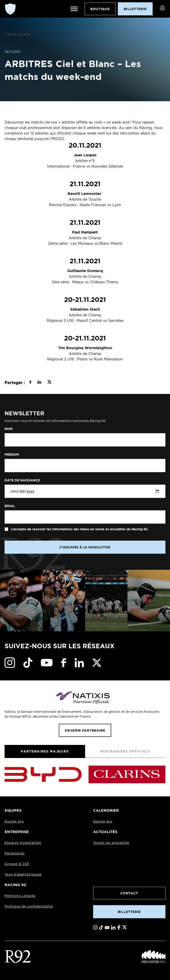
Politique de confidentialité (29, 907)
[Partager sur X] (49, 383)
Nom (9, 429)
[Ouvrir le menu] (74, 9)
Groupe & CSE (17, 864)
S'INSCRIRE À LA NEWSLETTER (85, 547)
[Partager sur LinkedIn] (39, 383)
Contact (129, 893)
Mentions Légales (20, 896)
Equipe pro (14, 822)
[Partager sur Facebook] (30, 383)
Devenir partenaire (85, 730)
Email (10, 506)
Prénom (12, 455)
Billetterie (129, 912)
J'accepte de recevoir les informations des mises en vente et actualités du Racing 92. (79, 529)
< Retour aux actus (18, 34)
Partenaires (15, 854)
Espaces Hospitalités (23, 843)
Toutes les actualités (111, 843)
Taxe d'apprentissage (23, 875)
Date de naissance (22, 480)
